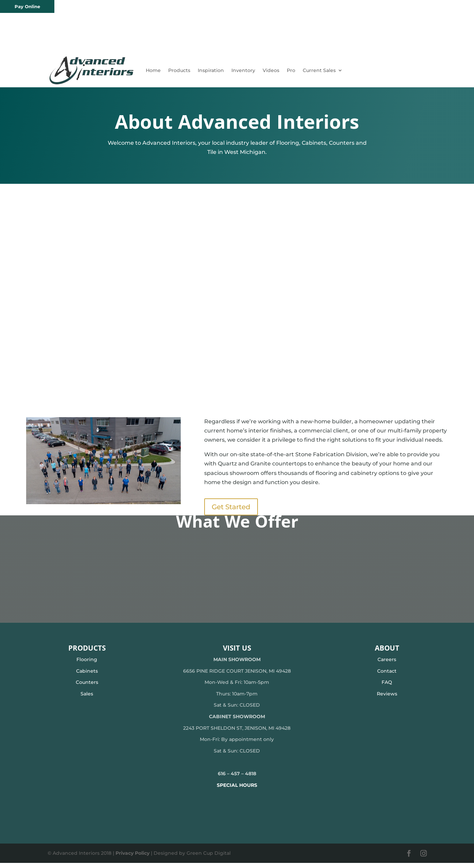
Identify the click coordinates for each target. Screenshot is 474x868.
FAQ (387, 687)
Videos (271, 70)
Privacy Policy (133, 858)
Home (153, 70)
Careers (387, 665)
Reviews (387, 699)
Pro (291, 70)
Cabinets (87, 676)
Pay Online (27, 6)
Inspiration (211, 70)
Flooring (87, 665)
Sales (87, 699)
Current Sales (319, 70)
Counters (87, 687)
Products (179, 70)
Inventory (243, 70)
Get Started (231, 512)
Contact (387, 676)
